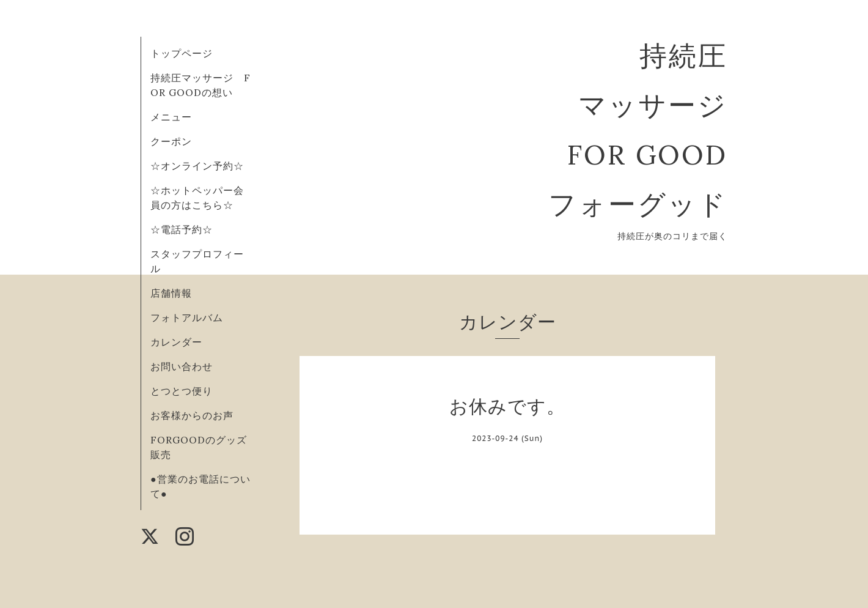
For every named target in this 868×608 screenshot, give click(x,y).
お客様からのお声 (192, 415)
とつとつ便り (182, 391)
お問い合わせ (182, 366)
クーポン (171, 141)
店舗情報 (171, 293)
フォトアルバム (187, 317)
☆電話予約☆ (182, 229)
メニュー (171, 117)
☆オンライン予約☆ (197, 166)
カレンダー (176, 342)
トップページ (182, 53)
